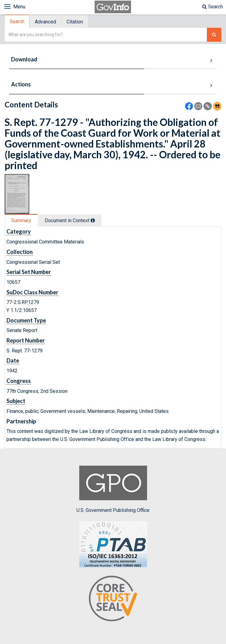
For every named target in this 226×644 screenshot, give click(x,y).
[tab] (17, 21)
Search (213, 7)
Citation (75, 22)
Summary (21, 220)
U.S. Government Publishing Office (113, 489)
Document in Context (70, 220)
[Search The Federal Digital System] (214, 35)
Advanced (45, 22)
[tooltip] (93, 220)
